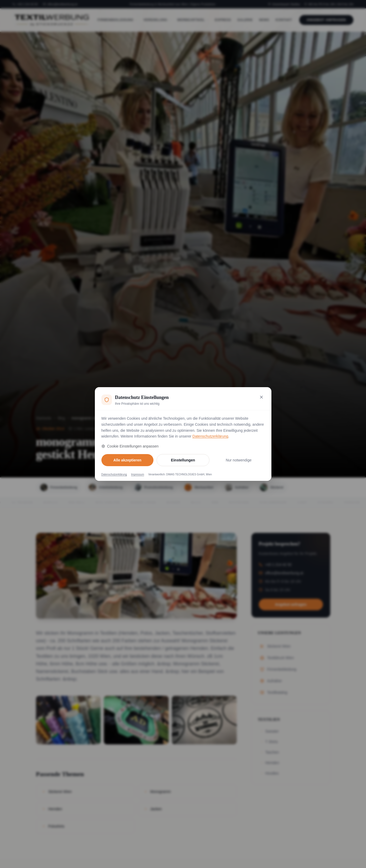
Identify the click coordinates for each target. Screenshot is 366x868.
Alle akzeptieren (128, 460)
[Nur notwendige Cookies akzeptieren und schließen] (261, 397)
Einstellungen (183, 460)
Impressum (138, 474)
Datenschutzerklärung (210, 436)
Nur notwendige (239, 460)
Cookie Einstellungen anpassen (130, 446)
